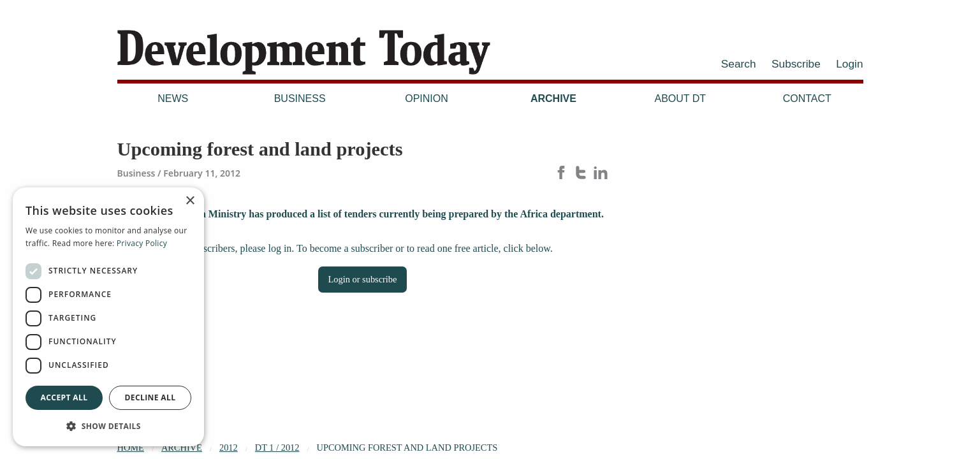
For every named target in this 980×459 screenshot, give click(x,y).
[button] (108, 426)
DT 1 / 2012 (277, 448)
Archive (553, 98)
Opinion (427, 98)
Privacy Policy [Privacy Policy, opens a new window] (142, 243)
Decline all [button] (150, 397)
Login (849, 64)
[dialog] (108, 317)
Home (131, 448)
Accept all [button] (64, 397)
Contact (807, 98)
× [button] (190, 201)
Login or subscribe (363, 279)
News (173, 98)
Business (300, 98)
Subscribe (796, 64)
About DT (681, 98)
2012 (229, 448)
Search (739, 64)
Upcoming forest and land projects (407, 448)
